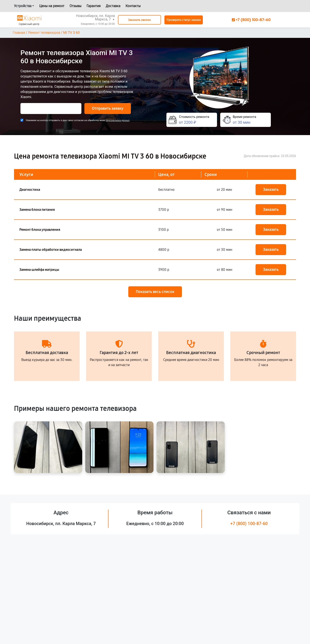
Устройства (23, 6)
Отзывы (75, 6)
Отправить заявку (108, 108)
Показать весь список (155, 292)
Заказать (271, 190)
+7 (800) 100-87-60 (249, 524)
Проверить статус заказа (184, 20)
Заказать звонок (139, 20)
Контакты (133, 6)
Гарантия (94, 6)
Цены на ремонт (52, 6)
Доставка (113, 6)
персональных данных (118, 120)
